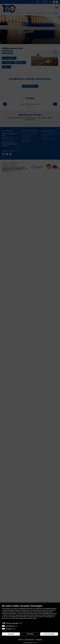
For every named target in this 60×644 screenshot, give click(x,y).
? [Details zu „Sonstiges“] (15, 629)
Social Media (9, 626)
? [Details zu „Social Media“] (16, 626)
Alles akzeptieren (49, 634)
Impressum (21, 640)
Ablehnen (11, 634)
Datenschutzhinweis (29, 640)
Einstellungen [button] (39, 640)
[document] (30, 613)
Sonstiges (9, 629)
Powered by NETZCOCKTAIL (30, 642)
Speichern (30, 634)
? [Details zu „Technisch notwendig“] (21, 623)
